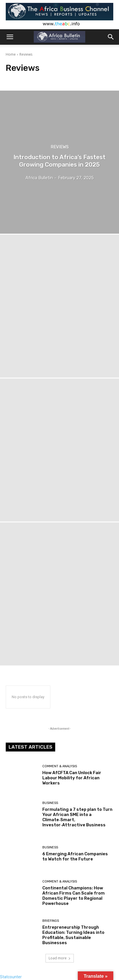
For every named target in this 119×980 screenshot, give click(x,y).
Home (11, 54)
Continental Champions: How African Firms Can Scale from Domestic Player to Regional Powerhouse (74, 896)
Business (50, 803)
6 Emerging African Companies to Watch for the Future (75, 856)
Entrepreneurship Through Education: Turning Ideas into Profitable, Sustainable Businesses (73, 935)
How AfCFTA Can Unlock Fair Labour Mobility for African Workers (72, 778)
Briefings (51, 921)
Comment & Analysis (60, 766)
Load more (60, 958)
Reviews (60, 147)
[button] (10, 37)
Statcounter (11, 977)
